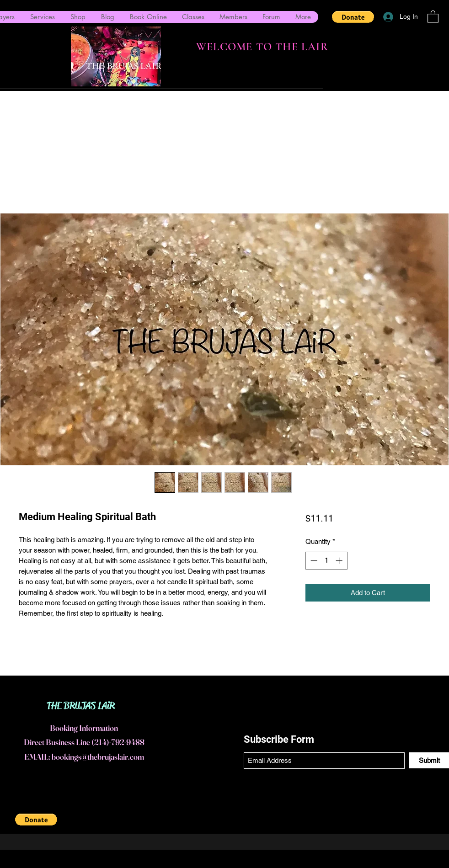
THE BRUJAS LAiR (81, 706)
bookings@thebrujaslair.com (98, 757)
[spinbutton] (326, 561)
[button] (353, 17)
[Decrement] (313, 561)
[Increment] (340, 561)
